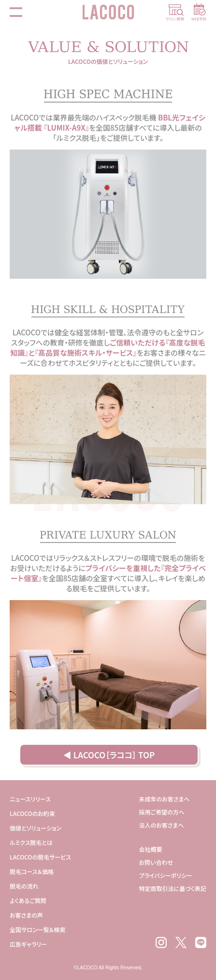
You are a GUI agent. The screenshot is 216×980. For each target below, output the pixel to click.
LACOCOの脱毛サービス (40, 857)
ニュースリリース (30, 799)
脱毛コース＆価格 (32, 871)
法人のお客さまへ (162, 825)
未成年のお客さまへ (165, 799)
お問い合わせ (156, 862)
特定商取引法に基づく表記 (173, 888)
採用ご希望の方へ (162, 812)
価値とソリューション (36, 828)
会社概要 (151, 849)
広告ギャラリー (28, 944)
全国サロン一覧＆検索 (38, 929)
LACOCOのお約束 (32, 813)
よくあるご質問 (28, 900)
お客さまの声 (26, 915)
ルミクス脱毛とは (31, 842)
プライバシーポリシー (166, 875)
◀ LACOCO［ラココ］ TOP (109, 755)
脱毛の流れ (24, 886)
